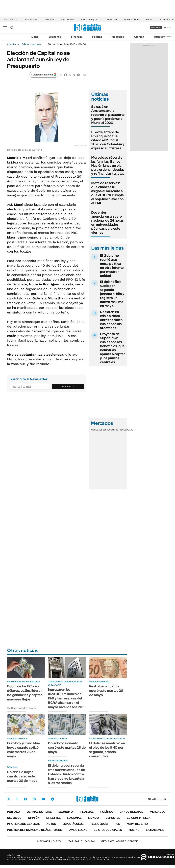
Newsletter (167, 37)
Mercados (158, 812)
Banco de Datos (131, 812)
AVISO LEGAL (78, 830)
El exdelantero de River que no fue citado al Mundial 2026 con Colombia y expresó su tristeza (108, 140)
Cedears (128, 430)
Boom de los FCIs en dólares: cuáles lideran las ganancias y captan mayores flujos (25, 693)
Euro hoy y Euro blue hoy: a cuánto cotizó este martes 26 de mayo (23, 750)
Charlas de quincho (91, 19)
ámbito (11, 44)
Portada (14, 812)
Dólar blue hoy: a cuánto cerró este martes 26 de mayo (22, 776)
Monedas (96, 430)
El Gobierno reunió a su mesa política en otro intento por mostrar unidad (112, 266)
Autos (51, 824)
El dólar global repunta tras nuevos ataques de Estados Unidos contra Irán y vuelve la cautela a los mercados (67, 774)
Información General (23, 824)
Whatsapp (52, 799)
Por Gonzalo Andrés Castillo (22, 708)
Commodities (116, 430)
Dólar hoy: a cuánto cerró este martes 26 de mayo (67, 747)
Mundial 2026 (167, 19)
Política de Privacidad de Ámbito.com (35, 830)
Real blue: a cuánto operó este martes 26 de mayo (106, 691)
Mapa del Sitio (137, 824)
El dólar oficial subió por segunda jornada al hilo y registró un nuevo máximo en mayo (112, 294)
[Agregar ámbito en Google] (44, 75)
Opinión (139, 37)
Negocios (118, 37)
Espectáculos (73, 824)
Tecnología (99, 824)
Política (97, 37)
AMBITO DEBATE (119, 841)
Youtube (43, 799)
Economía (55, 37)
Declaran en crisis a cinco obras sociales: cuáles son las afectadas (112, 320)
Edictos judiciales (108, 830)
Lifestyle (53, 818)
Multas (134, 830)
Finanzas (77, 37)
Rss (117, 824)
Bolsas (105, 430)
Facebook (17, 799)
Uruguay (159, 37)
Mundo (94, 818)
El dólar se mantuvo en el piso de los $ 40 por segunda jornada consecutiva (107, 750)
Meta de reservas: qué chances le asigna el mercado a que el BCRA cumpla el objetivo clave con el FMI (107, 193)
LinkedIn (34, 799)
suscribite (156, 28)
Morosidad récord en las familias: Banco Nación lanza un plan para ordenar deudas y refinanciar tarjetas (108, 166)
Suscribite (68, 386)
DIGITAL (50, 841)
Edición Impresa (139, 818)
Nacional (74, 818)
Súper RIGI (112, 19)
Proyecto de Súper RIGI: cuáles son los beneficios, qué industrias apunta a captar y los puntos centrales (112, 348)
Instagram (25, 799)
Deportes (113, 818)
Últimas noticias (39, 812)
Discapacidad (68, 19)
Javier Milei (49, 19)
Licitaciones (155, 830)
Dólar (35, 37)
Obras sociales (132, 19)
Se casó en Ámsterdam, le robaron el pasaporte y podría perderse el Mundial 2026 (108, 115)
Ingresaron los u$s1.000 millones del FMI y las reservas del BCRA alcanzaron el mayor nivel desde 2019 (67, 698)
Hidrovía (149, 19)
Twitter (9, 799)
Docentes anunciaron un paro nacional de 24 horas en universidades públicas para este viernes (107, 222)
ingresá (167, 28)
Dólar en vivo (30, 19)
